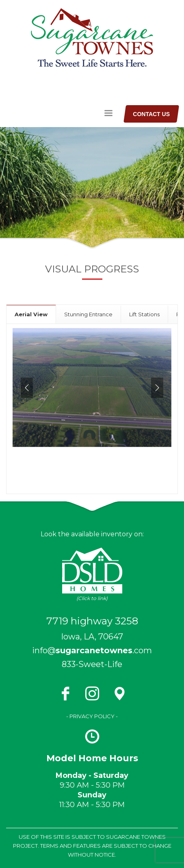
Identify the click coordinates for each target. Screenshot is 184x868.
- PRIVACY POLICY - (92, 716)
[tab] (31, 314)
